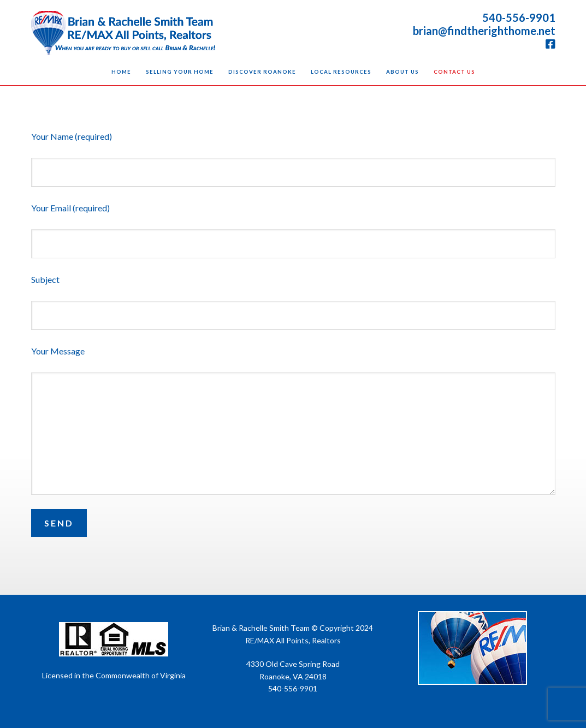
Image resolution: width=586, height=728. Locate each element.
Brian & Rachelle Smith (124, 33)
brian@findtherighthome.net (484, 31)
